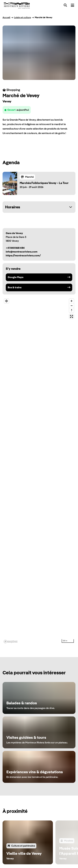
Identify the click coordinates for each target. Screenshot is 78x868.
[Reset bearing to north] (72, 310)
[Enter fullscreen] (72, 316)
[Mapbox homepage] (11, 642)
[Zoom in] (72, 301)
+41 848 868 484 (15, 248)
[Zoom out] (72, 306)
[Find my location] (6, 301)
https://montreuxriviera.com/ (23, 255)
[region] (39, 471)
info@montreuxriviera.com (22, 252)
